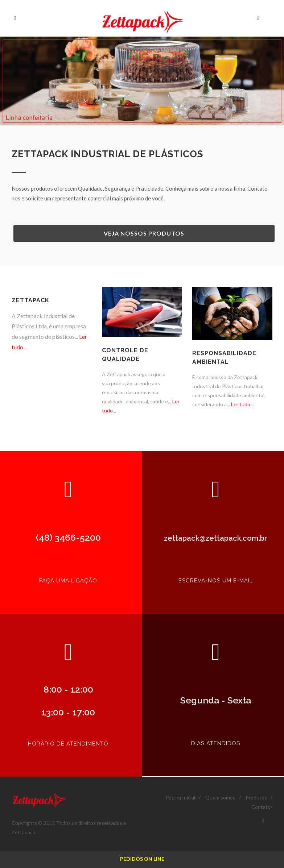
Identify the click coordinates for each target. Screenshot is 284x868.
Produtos (256, 798)
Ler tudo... (242, 404)
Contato (261, 807)
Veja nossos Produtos (144, 233)
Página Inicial (180, 798)
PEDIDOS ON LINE (142, 859)
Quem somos (220, 798)
